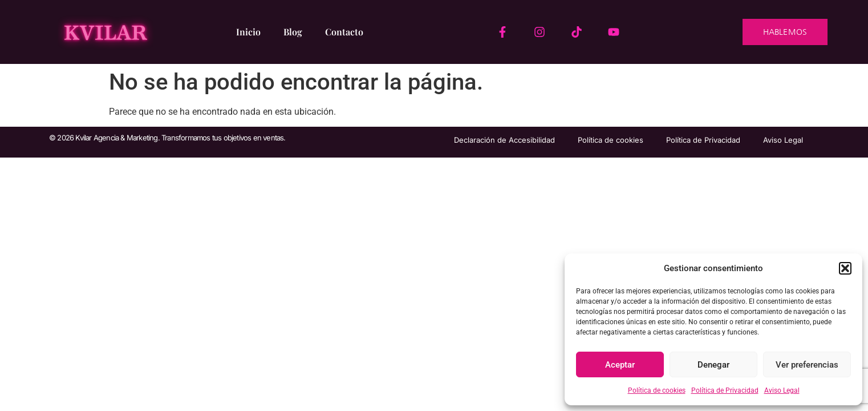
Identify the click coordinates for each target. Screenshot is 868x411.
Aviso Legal (782, 390)
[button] (845, 268)
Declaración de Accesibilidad (504, 140)
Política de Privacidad (725, 390)
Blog (293, 32)
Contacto (344, 32)
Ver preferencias (807, 365)
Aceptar (620, 365)
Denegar (713, 365)
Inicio (248, 32)
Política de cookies (657, 390)
